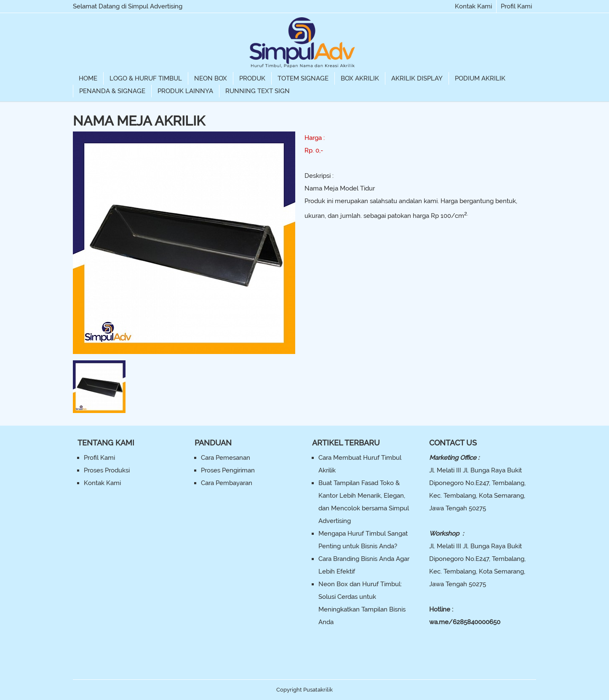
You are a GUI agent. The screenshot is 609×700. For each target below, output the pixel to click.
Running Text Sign (258, 91)
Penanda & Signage (112, 91)
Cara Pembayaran (227, 483)
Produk (252, 78)
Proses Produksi (107, 470)
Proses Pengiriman (228, 470)
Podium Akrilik (480, 78)
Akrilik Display (417, 78)
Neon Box (211, 78)
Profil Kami (516, 6)
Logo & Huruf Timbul (146, 78)
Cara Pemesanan (226, 458)
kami (431, 201)
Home (88, 78)
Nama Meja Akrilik (139, 121)
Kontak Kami (473, 6)
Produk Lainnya (185, 91)
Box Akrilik (360, 78)
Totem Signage (303, 78)
